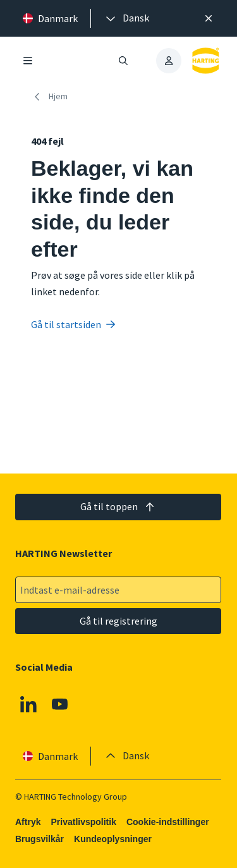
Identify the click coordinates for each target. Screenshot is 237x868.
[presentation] (126, 18)
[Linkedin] (28, 704)
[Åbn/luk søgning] (124, 61)
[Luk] (209, 18)
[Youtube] (60, 704)
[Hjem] (52, 96)
